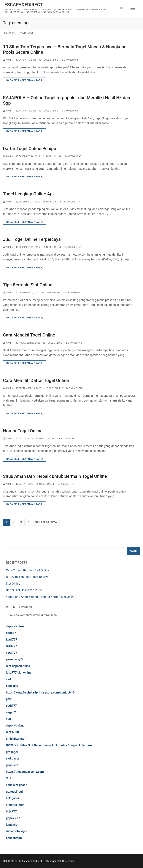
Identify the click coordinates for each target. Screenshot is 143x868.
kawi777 (12, 640)
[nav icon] (133, 8)
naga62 (11, 712)
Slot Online (13, 584)
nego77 (11, 633)
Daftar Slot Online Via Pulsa (24, 590)
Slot (9, 778)
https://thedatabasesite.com (25, 772)
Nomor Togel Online (23, 431)
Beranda (9, 33)
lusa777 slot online (19, 673)
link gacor (13, 798)
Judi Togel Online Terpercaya (32, 239)
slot (8, 679)
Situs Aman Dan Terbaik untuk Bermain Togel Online (55, 476)
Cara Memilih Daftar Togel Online (36, 380)
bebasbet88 (14, 838)
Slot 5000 (12, 732)
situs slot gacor (16, 785)
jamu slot (12, 765)
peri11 (10, 699)
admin (8, 60)
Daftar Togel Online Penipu (30, 149)
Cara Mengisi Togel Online (29, 335)
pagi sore (12, 686)
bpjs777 (11, 811)
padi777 (11, 706)
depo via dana (15, 626)
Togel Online (49, 60)
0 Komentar (70, 60)
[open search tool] (122, 8)
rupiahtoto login (17, 831)
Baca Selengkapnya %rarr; (25, 80)
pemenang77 (15, 659)
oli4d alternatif (16, 739)
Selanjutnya (46, 522)
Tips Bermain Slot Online (28, 285)
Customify (68, 861)
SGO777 (11, 646)
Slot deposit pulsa (18, 666)
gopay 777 (13, 818)
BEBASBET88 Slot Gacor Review (27, 577)
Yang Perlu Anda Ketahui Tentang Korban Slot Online (41, 597)
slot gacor (13, 758)
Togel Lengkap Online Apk (29, 194)
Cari (133, 551)
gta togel (12, 752)
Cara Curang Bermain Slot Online (28, 570)
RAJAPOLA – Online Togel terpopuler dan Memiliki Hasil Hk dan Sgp (67, 100)
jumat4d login (15, 805)
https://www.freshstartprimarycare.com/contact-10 (40, 692)
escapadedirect (24, 5)
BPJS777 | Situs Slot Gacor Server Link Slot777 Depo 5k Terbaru (49, 745)
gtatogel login (15, 792)
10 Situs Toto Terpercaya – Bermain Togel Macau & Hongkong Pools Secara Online (65, 49)
